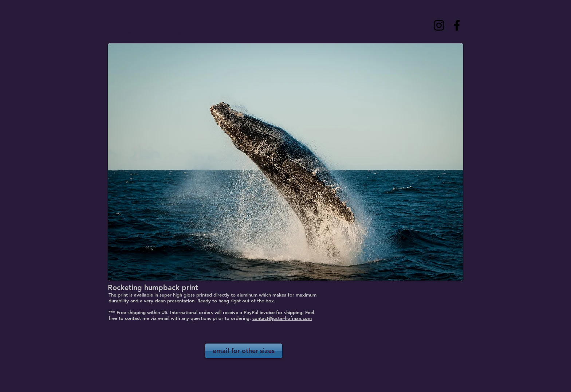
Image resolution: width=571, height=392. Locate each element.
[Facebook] (457, 25)
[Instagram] (439, 25)
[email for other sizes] (244, 351)
